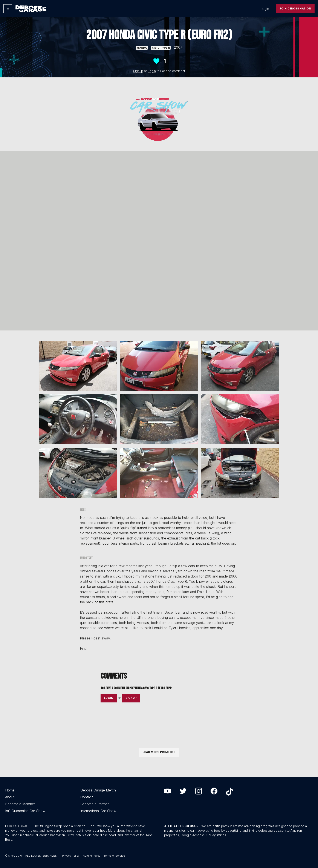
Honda (142, 48)
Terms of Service (114, 856)
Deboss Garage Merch (98, 790)
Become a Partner (95, 804)
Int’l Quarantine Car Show (25, 811)
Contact (87, 797)
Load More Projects (159, 752)
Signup (138, 71)
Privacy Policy (71, 856)
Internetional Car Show (98, 811)
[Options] (8, 9)
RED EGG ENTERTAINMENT (42, 856)
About (10, 797)
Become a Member (20, 804)
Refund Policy (92, 856)
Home (10, 790)
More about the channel (125, 830)
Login (265, 9)
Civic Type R (161, 48)
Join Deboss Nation (295, 8)
